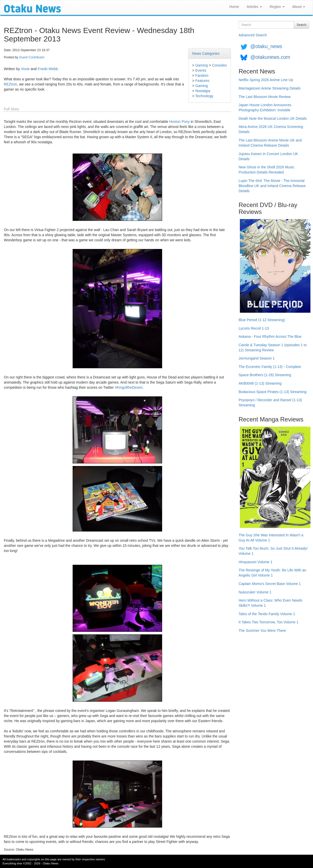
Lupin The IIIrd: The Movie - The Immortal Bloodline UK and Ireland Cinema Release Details (272, 186)
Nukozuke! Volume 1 (255, 592)
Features (202, 81)
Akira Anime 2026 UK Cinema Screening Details (271, 129)
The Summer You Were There (262, 631)
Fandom (202, 75)
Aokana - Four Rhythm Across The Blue (270, 337)
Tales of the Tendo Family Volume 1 (267, 614)
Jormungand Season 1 (257, 358)
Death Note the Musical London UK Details (273, 118)
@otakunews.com (270, 57)
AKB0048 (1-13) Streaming (260, 383)
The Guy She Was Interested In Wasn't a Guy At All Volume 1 (271, 538)
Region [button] (277, 7)
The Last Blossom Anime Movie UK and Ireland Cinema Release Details (270, 143)
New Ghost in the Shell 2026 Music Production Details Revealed (266, 170)
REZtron (10, 84)
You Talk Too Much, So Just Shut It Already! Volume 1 (273, 551)
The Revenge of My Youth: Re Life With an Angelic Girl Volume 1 (272, 573)
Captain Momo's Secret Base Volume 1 (270, 584)
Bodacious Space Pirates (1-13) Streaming (272, 392)
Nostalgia (203, 91)
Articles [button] (254, 7)
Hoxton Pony (180, 122)
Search (301, 25)
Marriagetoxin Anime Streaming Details (270, 88)
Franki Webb (48, 69)
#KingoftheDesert (129, 387)
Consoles (219, 65)
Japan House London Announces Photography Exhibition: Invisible (265, 107)
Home (234, 7)
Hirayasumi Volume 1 (255, 562)
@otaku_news (266, 46)
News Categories (206, 53)
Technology (204, 96)
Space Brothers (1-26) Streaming (265, 375)
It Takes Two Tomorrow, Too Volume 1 (269, 622)
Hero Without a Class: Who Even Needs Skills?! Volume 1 (270, 603)
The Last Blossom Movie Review (265, 97)
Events (201, 70)
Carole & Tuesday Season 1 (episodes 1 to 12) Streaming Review (273, 348)
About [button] (299, 7)
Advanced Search (253, 35)
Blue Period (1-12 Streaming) (262, 320)
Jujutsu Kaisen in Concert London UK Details (268, 156)
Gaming (202, 65)
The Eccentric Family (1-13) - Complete (270, 367)
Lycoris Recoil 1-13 (254, 328)
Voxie (25, 69)
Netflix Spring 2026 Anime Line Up (266, 80)
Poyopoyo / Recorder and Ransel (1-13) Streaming (270, 403)
